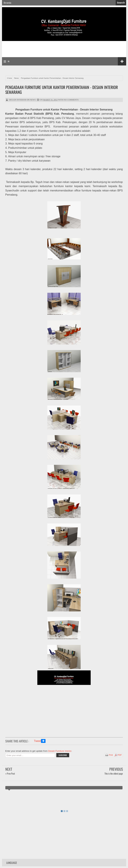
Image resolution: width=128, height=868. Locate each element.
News (33, 100)
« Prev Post (10, 773)
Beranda (7, 3)
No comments (71, 100)
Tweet (38, 741)
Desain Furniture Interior (60, 751)
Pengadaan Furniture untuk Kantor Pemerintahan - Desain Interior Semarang (62, 90)
